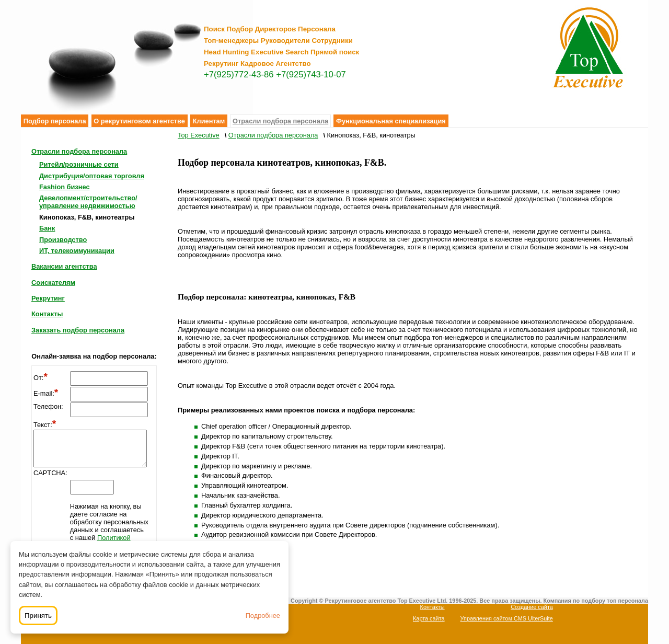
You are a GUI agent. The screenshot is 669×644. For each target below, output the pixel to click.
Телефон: (48, 406)
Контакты (47, 314)
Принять (38, 616)
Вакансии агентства (64, 266)
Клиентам (209, 121)
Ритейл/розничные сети (79, 164)
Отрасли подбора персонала (280, 121)
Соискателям (53, 283)
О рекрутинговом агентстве (139, 121)
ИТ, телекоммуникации (77, 251)
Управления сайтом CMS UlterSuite (507, 618)
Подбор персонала (55, 121)
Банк (47, 228)
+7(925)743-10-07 (311, 74)
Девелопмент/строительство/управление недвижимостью (88, 202)
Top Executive (199, 135)
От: (41, 378)
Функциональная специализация (391, 121)
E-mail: (46, 393)
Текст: (45, 425)
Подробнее (263, 616)
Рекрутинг (48, 298)
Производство (63, 240)
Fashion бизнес (65, 187)
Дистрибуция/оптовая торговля (92, 176)
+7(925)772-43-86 (239, 74)
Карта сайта (429, 618)
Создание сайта (532, 607)
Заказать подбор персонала (78, 330)
